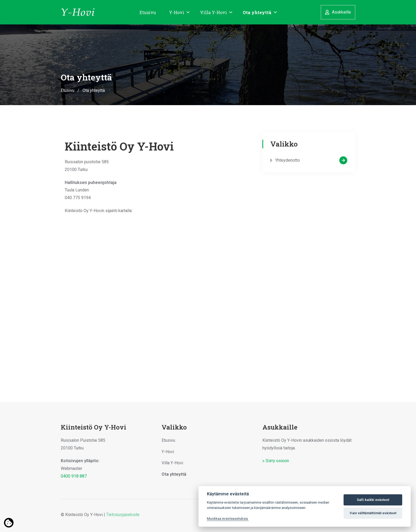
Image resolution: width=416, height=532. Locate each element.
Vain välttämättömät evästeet (373, 513)
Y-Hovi (177, 12)
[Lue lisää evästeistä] (9, 523)
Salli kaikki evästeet (373, 500)
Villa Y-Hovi (213, 12)
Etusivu (148, 12)
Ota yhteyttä (257, 12)
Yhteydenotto (311, 160)
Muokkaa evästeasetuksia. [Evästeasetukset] (228, 518)
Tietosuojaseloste (123, 515)
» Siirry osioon (276, 461)
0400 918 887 (74, 476)
